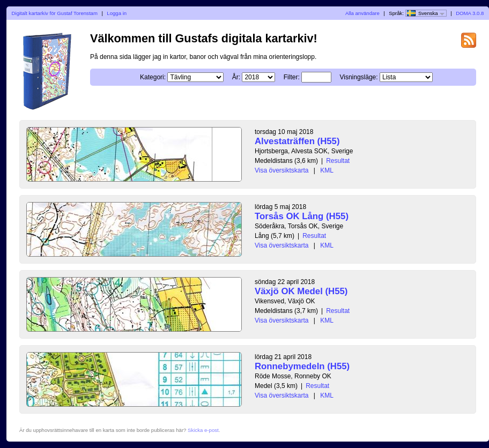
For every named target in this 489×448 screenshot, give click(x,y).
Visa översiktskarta (281, 170)
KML (327, 170)
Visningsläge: (358, 77)
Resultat (338, 161)
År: (236, 77)
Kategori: (153, 77)
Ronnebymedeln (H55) (302, 366)
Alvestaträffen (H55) (297, 141)
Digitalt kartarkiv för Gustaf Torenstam (55, 13)
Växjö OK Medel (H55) (301, 291)
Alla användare (362, 13)
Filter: (292, 77)
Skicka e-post (203, 430)
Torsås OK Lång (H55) (302, 216)
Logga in (117, 13)
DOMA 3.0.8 (470, 13)
